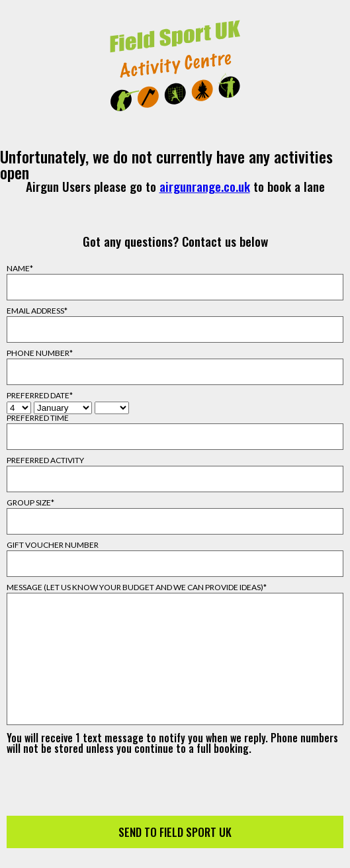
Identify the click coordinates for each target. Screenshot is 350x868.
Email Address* (37, 311)
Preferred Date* (40, 396)
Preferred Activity (45, 460)
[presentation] (175, 779)
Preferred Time (38, 418)
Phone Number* (40, 353)
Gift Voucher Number (53, 545)
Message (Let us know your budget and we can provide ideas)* (137, 587)
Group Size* (30, 503)
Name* (20, 269)
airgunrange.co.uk (205, 186)
